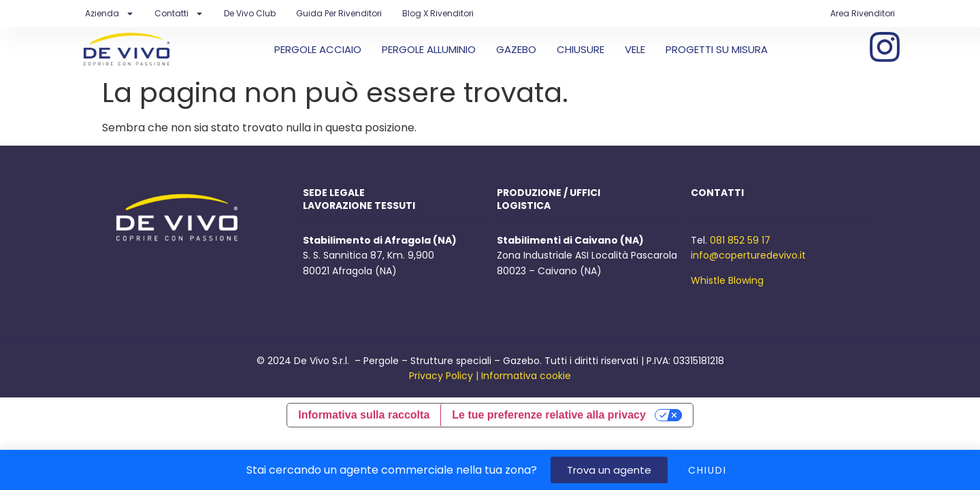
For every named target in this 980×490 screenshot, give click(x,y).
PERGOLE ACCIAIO (318, 49)
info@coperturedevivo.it (748, 255)
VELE (635, 49)
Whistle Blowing (727, 280)
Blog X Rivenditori (438, 13)
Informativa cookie (526, 376)
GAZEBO (516, 49)
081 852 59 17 (740, 240)
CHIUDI (707, 470)
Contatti (179, 14)
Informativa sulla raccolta (364, 415)
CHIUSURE (581, 49)
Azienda (110, 14)
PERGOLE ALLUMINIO (429, 49)
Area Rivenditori (863, 13)
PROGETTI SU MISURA (717, 49)
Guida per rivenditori (339, 13)
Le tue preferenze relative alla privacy (549, 415)
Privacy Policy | (444, 376)
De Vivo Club (250, 13)
